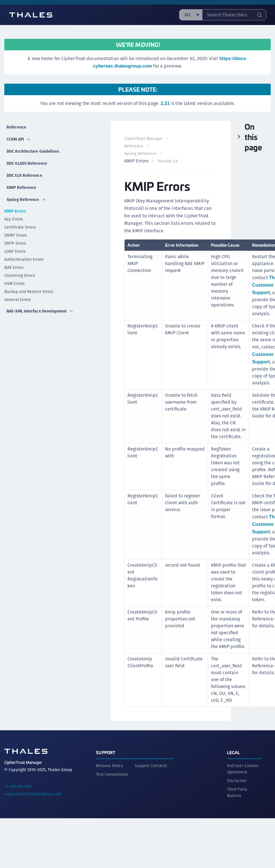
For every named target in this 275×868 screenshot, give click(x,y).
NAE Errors (14, 267)
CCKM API (19, 139)
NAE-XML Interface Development (40, 311)
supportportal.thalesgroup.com (33, 794)
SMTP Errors (15, 243)
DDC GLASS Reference (27, 163)
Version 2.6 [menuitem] (168, 161)
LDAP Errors (15, 251)
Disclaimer (237, 780)
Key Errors (14, 219)
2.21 (165, 103)
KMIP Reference (21, 187)
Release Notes (109, 765)
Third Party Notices (237, 792)
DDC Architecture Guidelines (33, 151)
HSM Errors (14, 283)
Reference (16, 127)
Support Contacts (151, 765)
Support (106, 752)
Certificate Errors (20, 227)
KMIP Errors (15, 211)
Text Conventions (112, 774)
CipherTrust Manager (144, 139)
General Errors (18, 300)
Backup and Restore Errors (29, 292)
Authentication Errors (24, 259)
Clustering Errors (20, 275)
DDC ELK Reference (24, 175)
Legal (234, 752)
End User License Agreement (243, 769)
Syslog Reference (26, 200)
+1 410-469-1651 (18, 786)
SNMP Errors (16, 235)
